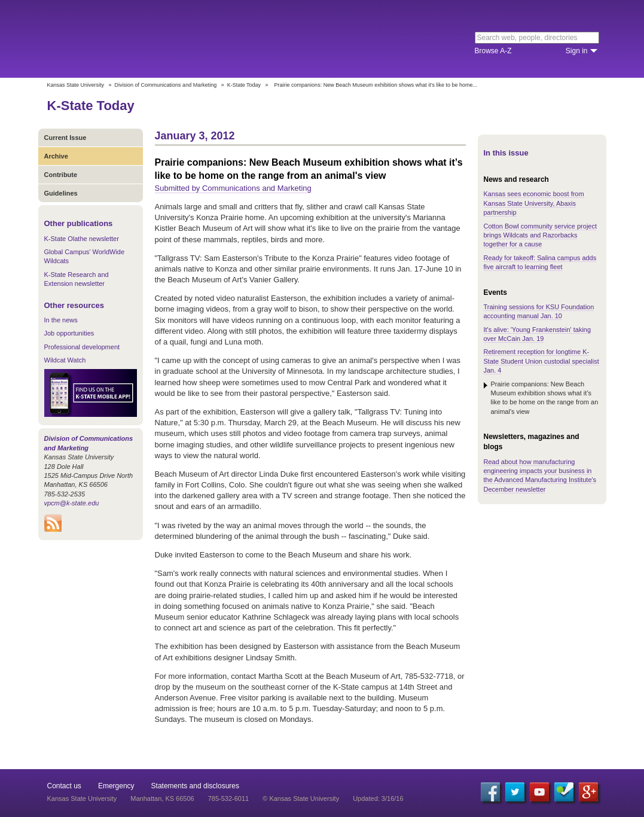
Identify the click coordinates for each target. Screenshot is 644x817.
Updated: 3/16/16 (378, 798)
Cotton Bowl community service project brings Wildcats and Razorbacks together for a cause (541, 235)
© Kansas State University (301, 798)
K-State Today (244, 85)
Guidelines (61, 193)
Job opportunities (69, 333)
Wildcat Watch (65, 360)
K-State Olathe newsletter (82, 239)
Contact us (64, 786)
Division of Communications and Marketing (166, 85)
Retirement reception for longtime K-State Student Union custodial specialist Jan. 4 (541, 361)
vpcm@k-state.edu (72, 503)
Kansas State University (144, 39)
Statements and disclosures (195, 786)
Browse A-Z (493, 51)
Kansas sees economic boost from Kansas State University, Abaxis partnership (534, 203)
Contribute (61, 175)
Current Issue (65, 138)
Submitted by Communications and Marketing (233, 188)
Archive (56, 156)
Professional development (82, 347)
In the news (61, 320)
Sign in (577, 51)
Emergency (116, 786)
